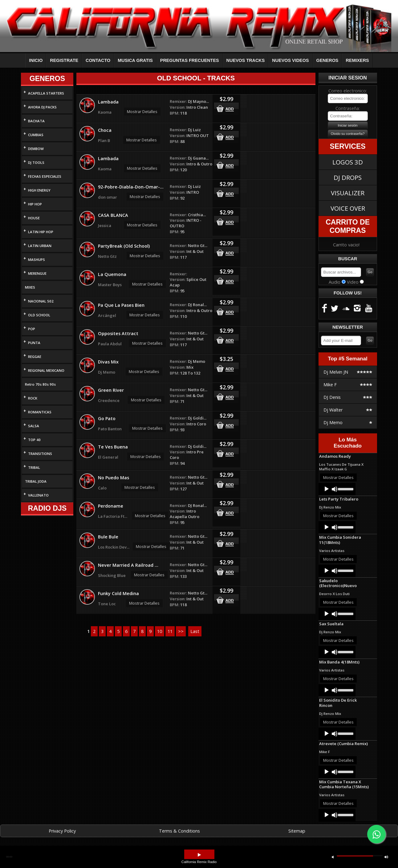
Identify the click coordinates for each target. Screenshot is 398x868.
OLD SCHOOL (39, 315)
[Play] (327, 489)
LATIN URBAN (40, 246)
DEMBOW (36, 149)
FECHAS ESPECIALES (45, 176)
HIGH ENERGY (39, 190)
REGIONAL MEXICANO (46, 370)
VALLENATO (38, 495)
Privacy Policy (62, 831)
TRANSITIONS (40, 454)
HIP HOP (35, 204)
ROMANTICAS (40, 412)
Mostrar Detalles (142, 112)
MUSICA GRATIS (135, 60)
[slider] (345, 489)
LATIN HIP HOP (41, 232)
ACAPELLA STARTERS (46, 93)
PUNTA (34, 343)
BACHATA (36, 121)
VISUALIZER (348, 193)
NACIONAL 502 (41, 301)
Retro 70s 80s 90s (40, 384)
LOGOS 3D (348, 162)
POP (32, 329)
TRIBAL (34, 467)
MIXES (30, 287)
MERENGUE (37, 273)
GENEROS (327, 60)
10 (160, 631)
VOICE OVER (348, 208)
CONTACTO (98, 60)
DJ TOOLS (36, 162)
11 (170, 631)
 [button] (333, 857)
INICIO (36, 60)
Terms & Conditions (179, 831)
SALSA (34, 426)
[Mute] (335, 489)
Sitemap (297, 831)
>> (181, 631)
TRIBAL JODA (36, 481)
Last (195, 631)
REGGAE (35, 357)
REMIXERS (357, 60)
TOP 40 (34, 440)
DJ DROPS (348, 177)
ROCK (33, 398)
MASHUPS (37, 260)
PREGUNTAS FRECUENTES (190, 60)
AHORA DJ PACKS (42, 107)
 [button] (199, 855)
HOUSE (34, 218)
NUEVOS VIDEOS (290, 60)
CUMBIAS (36, 135)
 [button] (386, 857)
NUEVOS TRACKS (246, 60)
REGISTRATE (64, 60)
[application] (337, 489)
